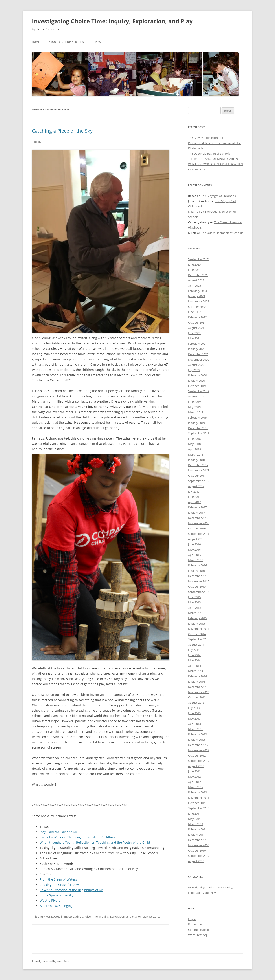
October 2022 (197, 307)
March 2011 (196, 824)
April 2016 (194, 555)
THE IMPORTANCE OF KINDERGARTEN (213, 159)
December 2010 (198, 840)
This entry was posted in (48, 916)
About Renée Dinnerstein (66, 42)
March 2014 (196, 671)
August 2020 (196, 365)
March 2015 (196, 613)
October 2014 (197, 634)
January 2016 (196, 571)
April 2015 (194, 608)
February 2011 (197, 829)
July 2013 (194, 708)
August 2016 (196, 539)
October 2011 (197, 803)
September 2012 (199, 761)
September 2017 (199, 481)
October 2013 (197, 697)
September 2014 (199, 639)
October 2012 (197, 755)
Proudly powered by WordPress (51, 961)
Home (36, 42)
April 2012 (194, 782)
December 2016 (198, 518)
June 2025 (194, 264)
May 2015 (194, 602)
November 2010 (199, 845)
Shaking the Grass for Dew (59, 885)
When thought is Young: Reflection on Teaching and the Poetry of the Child (95, 842)
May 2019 (194, 407)
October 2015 (197, 586)
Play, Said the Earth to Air (59, 832)
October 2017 (197, 476)
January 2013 (196, 740)
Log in (192, 919)
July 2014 (194, 650)
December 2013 (198, 687)
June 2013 (194, 713)
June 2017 (194, 497)
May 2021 (194, 338)
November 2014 (199, 629)
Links (97, 42)
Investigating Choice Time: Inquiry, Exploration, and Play (112, 21)
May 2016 (194, 550)
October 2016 (197, 528)
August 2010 (196, 861)
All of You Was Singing (56, 906)
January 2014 (196, 681)
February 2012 (197, 792)
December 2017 (198, 465)
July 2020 (194, 370)
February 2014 (197, 676)
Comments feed (199, 930)
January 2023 (196, 296)
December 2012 (198, 745)
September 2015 (199, 592)
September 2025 (199, 259)
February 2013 (197, 734)
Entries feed (196, 924)
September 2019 (199, 391)
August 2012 (196, 766)
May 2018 (194, 444)
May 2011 (194, 819)
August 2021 (196, 328)
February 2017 (197, 507)
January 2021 (196, 349)
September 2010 (199, 856)
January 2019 (196, 423)
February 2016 (197, 565)
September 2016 (199, 534)
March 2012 (196, 787)
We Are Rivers (50, 900)
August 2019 (196, 396)
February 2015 (197, 618)
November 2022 (199, 301)
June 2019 (194, 402)
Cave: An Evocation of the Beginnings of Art (72, 890)
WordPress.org (198, 935)
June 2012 (194, 771)
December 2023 (198, 275)
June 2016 (194, 544)
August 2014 (196, 645)
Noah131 (194, 212)
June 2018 (194, 439)
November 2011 (199, 798)
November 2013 (199, 692)
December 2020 (198, 354)
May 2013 (194, 718)
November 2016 (199, 523)
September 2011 (199, 808)
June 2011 (194, 813)
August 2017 (196, 486)
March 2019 (196, 412)
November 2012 (199, 750)
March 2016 (196, 560)
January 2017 (196, 513)
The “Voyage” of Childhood (206, 138)
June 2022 (194, 312)
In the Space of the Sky (57, 895)
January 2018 (196, 460)
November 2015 (199, 581)
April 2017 (194, 502)
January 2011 (196, 835)
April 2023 (194, 286)
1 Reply (37, 142)
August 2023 (196, 280)
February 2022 (197, 317)
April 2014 (194, 666)
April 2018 (194, 449)
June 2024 (194, 270)
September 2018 (199, 433)
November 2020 (199, 359)
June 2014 (194, 655)
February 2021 (197, 344)
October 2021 (197, 322)
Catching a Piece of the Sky (62, 131)
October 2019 (197, 386)
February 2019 (197, 418)
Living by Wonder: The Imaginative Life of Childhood (78, 837)
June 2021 (194, 333)
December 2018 (198, 428)
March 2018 (196, 454)
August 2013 (196, 703)
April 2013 (194, 724)
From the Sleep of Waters (58, 879)
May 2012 (194, 777)
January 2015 (196, 623)
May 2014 (194, 660)
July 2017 (194, 491)
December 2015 (198, 576)
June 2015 (194, 597)
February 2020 (197, 375)
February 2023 (197, 291)
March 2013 (196, 729)
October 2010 (197, 850)
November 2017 (199, 470)
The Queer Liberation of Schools (209, 154)
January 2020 (196, 381)
